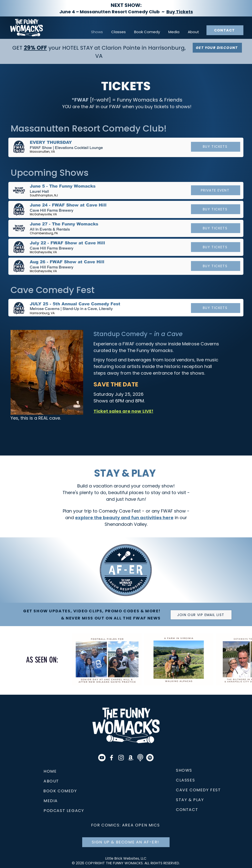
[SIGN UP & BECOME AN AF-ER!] (126, 842)
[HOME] (59, 771)
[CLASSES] (192, 780)
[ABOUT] (54, 781)
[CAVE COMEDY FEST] (202, 790)
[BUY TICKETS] (216, 147)
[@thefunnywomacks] (121, 758)
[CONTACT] (225, 30)
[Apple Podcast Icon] (140, 758)
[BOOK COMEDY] (68, 791)
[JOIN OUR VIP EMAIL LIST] (201, 615)
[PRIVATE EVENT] (216, 190)
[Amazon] (131, 758)
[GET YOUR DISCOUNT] (217, 48)
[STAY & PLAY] (211, 800)
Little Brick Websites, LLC (126, 858)
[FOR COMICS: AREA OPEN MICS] (126, 825)
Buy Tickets (180, 12)
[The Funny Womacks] (111, 758)
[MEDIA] (52, 801)
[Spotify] (150, 758)
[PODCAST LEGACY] (68, 811)
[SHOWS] (196, 770)
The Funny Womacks (150, 350)
